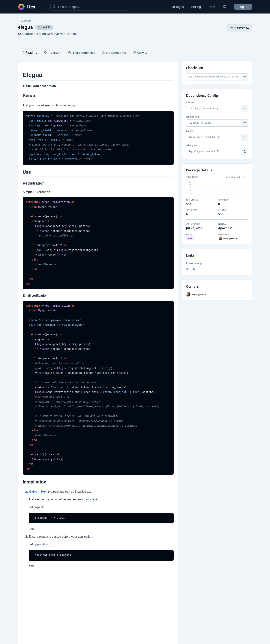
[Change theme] (225, 7)
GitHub (190, 269)
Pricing (196, 7)
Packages (177, 7)
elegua (25, 27)
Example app (194, 263)
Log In (243, 7)
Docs (212, 7)
